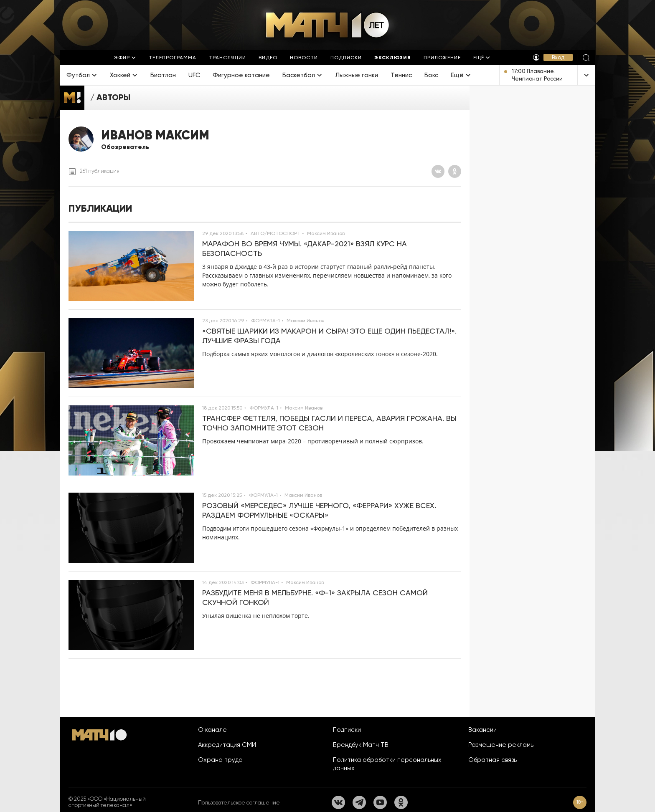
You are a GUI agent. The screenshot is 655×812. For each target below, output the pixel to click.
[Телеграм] (359, 802)
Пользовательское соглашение (239, 803)
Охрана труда (220, 760)
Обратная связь (493, 760)
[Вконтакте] (438, 171)
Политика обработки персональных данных (387, 764)
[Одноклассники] (455, 171)
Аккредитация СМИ (227, 745)
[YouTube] (380, 802)
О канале (212, 730)
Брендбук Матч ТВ (361, 745)
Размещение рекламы (501, 745)
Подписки (347, 730)
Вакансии (482, 730)
